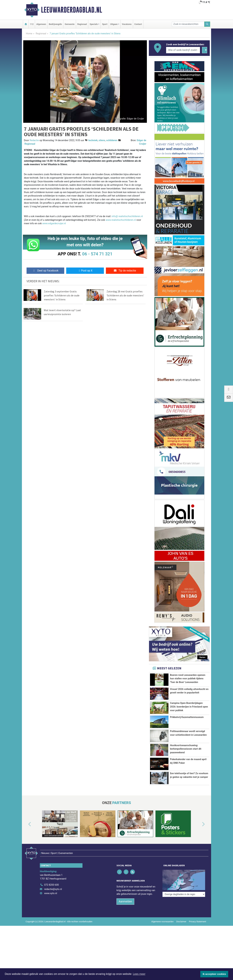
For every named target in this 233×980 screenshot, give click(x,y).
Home (29, 34)
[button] (26, 837)
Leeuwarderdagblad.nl (72, 10)
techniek (93, 140)
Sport (105, 24)
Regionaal (82, 24)
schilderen (112, 140)
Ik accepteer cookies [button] (214, 974)
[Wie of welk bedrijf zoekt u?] (183, 50)
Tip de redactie (125, 271)
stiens (102, 140)
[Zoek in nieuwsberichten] (188, 24)
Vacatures (127, 24)
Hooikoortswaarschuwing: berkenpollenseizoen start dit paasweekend (186, 749)
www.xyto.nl (51, 899)
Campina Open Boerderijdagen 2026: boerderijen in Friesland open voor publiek (189, 707)
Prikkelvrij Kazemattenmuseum (187, 717)
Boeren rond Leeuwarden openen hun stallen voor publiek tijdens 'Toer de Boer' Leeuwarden (188, 679)
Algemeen (41, 24)
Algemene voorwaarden (162, 928)
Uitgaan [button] (114, 24)
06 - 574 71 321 (97, 254)
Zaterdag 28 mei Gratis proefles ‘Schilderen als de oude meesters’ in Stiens (125, 295)
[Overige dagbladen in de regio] (184, 884)
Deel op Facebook (45, 271)
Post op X (85, 271)
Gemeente (70, 24)
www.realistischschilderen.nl (121, 220)
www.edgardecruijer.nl (54, 223)
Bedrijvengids (55, 24)
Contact (138, 24)
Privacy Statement (198, 928)
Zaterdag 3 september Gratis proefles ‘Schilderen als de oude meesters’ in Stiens (62, 295)
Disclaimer (181, 928)
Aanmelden (125, 907)
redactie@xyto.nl (53, 895)
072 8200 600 (51, 891)
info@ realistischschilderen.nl (127, 216)
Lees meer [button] (139, 974)
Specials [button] (94, 24)
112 (32, 24)
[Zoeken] (207, 24)
